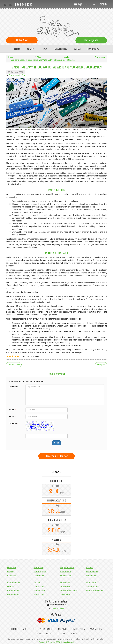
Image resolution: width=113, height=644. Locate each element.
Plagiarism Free (60, 49)
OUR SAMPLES (56, 472)
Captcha (14, 423)
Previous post (14, 365)
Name (12, 410)
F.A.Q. (45, 49)
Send (57, 443)
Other (24, 75)
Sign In (104, 4)
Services (32, 49)
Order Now (22, 40)
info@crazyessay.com (86, 4)
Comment (14, 387)
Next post (101, 365)
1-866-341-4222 (24, 4)
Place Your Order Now (56, 456)
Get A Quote (91, 40)
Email (12, 417)
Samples (77, 49)
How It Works (93, 49)
